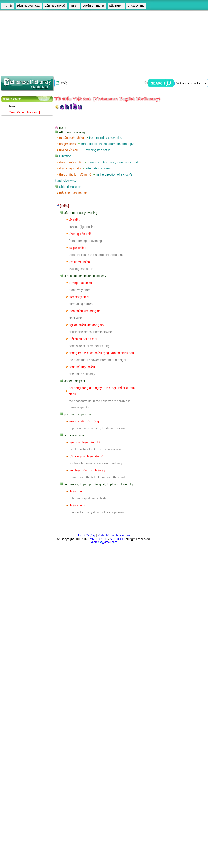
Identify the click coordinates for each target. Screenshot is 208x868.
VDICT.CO (117, 539)
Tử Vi (74, 6)
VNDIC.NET (98, 539)
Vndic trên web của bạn (114, 535)
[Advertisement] (68, 42)
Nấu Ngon (116, 6)
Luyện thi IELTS (94, 6)
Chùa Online (136, 6)
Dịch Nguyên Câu (29, 6)
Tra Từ (7, 6)
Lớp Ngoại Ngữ (55, 6)
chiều (11, 106)
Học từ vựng (87, 535)
